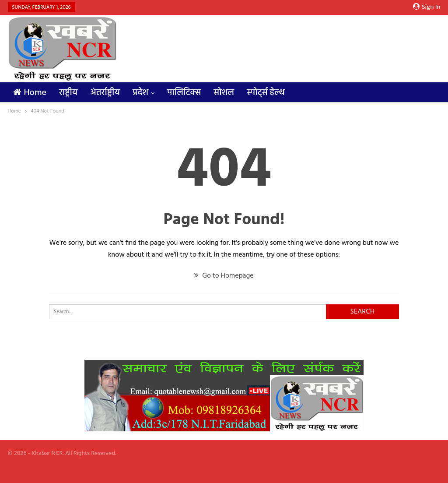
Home (30, 93)
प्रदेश (140, 93)
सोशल (224, 93)
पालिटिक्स (184, 93)
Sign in (427, 7)
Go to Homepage (224, 276)
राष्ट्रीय (68, 93)
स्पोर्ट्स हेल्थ (266, 93)
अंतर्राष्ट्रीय (105, 93)
